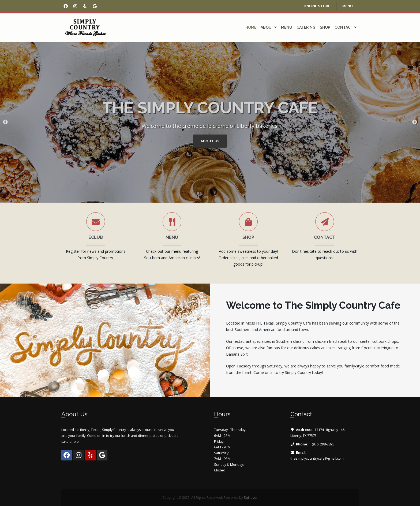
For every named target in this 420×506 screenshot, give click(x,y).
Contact (346, 27)
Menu (287, 27)
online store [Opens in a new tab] (317, 6)
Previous (5, 122)
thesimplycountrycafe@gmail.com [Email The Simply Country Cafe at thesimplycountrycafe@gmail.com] (317, 458)
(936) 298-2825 (323, 444)
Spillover (251, 498)
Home (251, 27)
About (269, 27)
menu (348, 6)
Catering (306, 27)
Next (415, 122)
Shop (325, 27)
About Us (211, 142)
